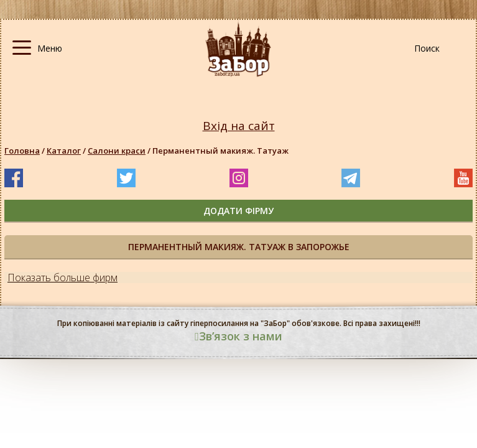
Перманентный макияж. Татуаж (220, 151)
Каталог (64, 151)
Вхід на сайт (239, 126)
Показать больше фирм (63, 278)
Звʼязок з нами (238, 336)
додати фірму (238, 211)
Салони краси (117, 151)
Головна (22, 151)
